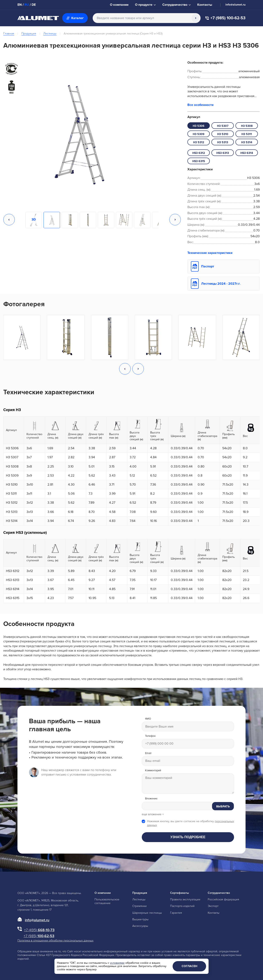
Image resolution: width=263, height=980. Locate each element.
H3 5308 (247, 126)
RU (27, 5)
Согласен (189, 966)
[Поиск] (196, 18)
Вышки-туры (140, 919)
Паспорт (208, 266)
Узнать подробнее (188, 837)
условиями (117, 963)
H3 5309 (199, 134)
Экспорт (213, 906)
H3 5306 (199, 126)
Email (148, 753)
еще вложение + (153, 814)
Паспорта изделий (182, 906)
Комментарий (153, 771)
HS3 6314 (247, 153)
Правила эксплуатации (185, 899)
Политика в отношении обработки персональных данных (55, 940)
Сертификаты (180, 893)
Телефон (150, 736)
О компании (103, 893)
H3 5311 (247, 134)
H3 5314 (247, 142)
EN (20, 5)
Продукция (29, 34)
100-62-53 (39, 936)
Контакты (214, 913)
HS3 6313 (223, 153)
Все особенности (200, 105)
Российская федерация (223, 899)
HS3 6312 (199, 153)
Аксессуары (140, 926)
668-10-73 (39, 930)
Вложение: (151, 799)
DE (34, 5)
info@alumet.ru (235, 5)
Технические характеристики (210, 253)
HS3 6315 (199, 161)
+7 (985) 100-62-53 (226, 18)
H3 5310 (223, 134)
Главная (9, 34)
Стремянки (140, 906)
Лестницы (50, 34)
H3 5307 (223, 126)
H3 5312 (199, 142)
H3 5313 (223, 142)
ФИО (148, 719)
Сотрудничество (219, 893)
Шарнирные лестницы (147, 913)
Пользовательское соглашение (107, 901)
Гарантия (176, 913)
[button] (9, 220)
